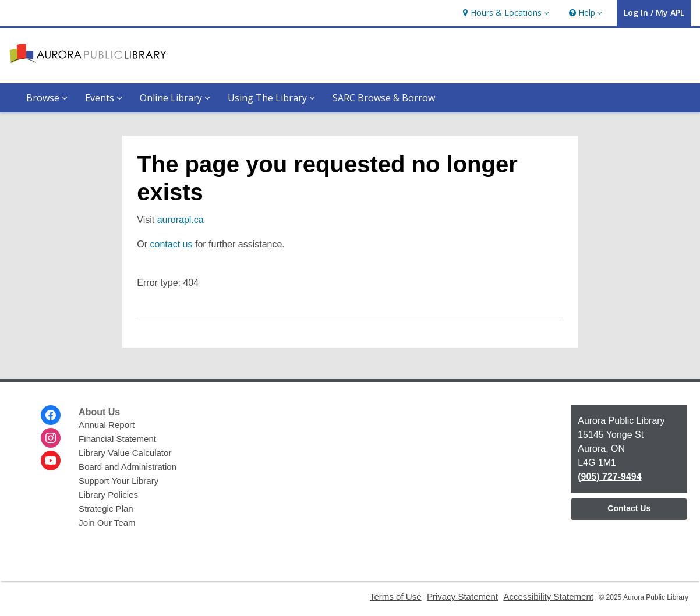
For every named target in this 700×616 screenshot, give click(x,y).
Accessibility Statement (548, 596)
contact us (172, 244)
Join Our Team (107, 523)
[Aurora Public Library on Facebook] (51, 415)
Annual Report (107, 425)
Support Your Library (119, 481)
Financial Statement (117, 439)
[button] (504, 13)
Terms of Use (396, 596)
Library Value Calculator (125, 453)
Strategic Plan (106, 509)
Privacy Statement (462, 596)
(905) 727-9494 (609, 477)
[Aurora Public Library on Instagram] (51, 438)
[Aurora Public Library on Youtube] (51, 461)
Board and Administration (128, 467)
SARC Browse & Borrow (384, 98)
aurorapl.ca (181, 220)
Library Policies (108, 495)
